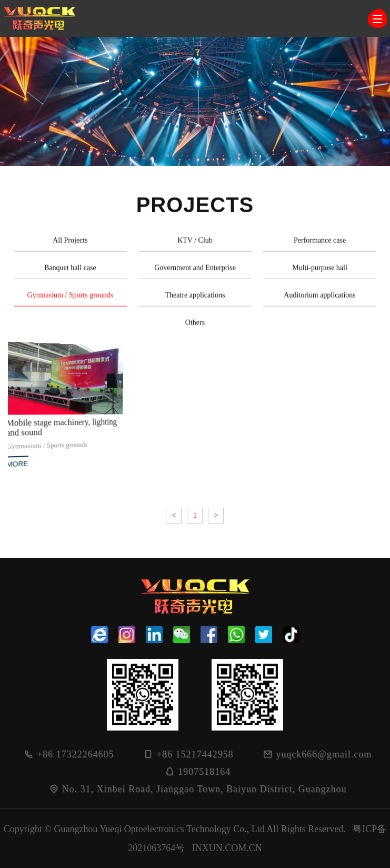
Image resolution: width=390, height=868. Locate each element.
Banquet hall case (70, 272)
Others (195, 327)
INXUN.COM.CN (227, 848)
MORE (18, 462)
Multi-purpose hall (320, 272)
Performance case (320, 245)
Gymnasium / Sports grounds (71, 299)
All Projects (70, 245)
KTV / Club (195, 245)
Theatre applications (195, 299)
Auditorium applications (319, 299)
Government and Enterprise (195, 272)
